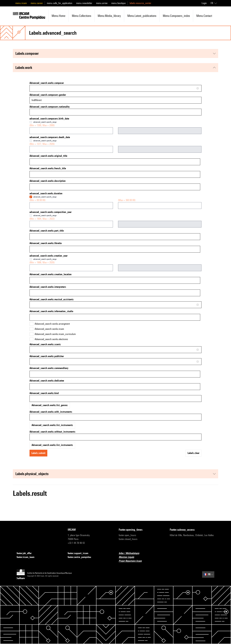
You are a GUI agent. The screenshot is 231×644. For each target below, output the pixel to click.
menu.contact (204, 16)
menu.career (37, 3)
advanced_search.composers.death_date (50, 137)
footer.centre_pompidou (81, 557)
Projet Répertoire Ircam (132, 561)
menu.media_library (109, 16)
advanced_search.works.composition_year (51, 212)
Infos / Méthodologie (131, 553)
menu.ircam (21, 3)
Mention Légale (128, 557)
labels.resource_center (140, 3)
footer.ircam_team (27, 557)
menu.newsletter (84, 3)
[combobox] (116, 88)
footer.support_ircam (80, 553)
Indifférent (37, 100)
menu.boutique (118, 3)
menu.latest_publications (142, 16)
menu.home (58, 16)
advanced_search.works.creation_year (49, 256)
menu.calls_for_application (60, 3)
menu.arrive (102, 3)
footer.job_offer (26, 553)
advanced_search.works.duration (46, 193)
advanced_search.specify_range (45, 122)
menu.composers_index (176, 16)
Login (204, 3)
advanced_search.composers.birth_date (49, 119)
